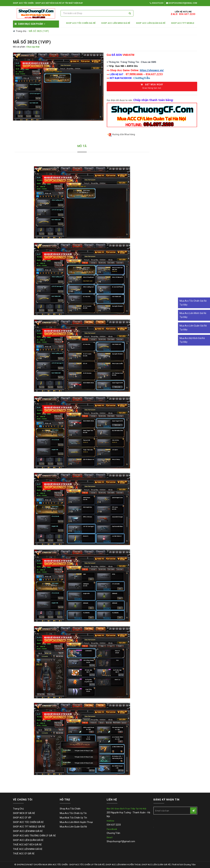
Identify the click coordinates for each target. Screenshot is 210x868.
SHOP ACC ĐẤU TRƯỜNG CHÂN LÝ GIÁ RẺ (34, 836)
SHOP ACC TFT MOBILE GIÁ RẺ (29, 827)
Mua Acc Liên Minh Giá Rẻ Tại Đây (193, 315)
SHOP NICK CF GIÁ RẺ (24, 813)
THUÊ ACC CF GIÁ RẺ (24, 854)
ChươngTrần (142, 78)
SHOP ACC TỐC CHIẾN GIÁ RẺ (81, 23)
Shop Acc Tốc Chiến (70, 809)
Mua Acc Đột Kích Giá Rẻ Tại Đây (192, 340)
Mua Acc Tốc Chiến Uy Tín (73, 813)
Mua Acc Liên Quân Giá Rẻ (73, 827)
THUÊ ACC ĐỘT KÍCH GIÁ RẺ (27, 845)
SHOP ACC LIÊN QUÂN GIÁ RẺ (151, 23)
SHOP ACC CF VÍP (22, 818)
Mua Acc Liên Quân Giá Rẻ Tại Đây (193, 328)
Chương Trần (113, 833)
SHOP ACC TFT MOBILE (183, 23)
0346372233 (157, 3)
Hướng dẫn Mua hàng (121, 135)
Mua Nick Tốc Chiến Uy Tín (73, 818)
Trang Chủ (18, 809)
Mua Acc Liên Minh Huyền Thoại (76, 822)
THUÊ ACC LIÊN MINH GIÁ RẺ (28, 849)
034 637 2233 (114, 825)
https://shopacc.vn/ (152, 70)
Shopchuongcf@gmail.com (182, 3)
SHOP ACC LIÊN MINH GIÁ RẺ (116, 23)
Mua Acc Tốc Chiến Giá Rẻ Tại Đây (193, 303)
